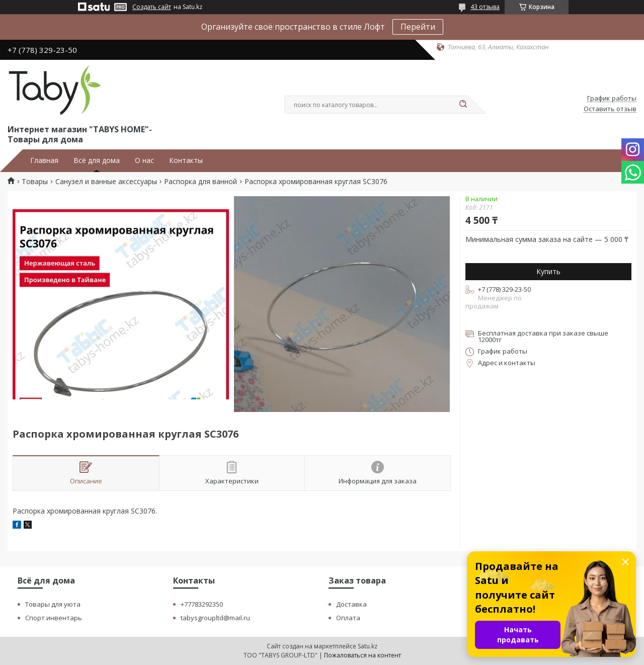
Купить (548, 271)
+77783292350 (202, 604)
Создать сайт (152, 7)
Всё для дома (97, 160)
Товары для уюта (53, 604)
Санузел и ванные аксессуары (106, 182)
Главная (44, 160)
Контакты (186, 160)
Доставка (351, 604)
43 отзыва (485, 7)
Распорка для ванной (200, 182)
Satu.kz (368, 646)
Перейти (418, 27)
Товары (35, 182)
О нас (144, 160)
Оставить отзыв (610, 109)
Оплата (348, 618)
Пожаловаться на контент (363, 655)
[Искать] (463, 105)
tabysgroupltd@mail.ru (215, 618)
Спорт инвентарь (54, 618)
